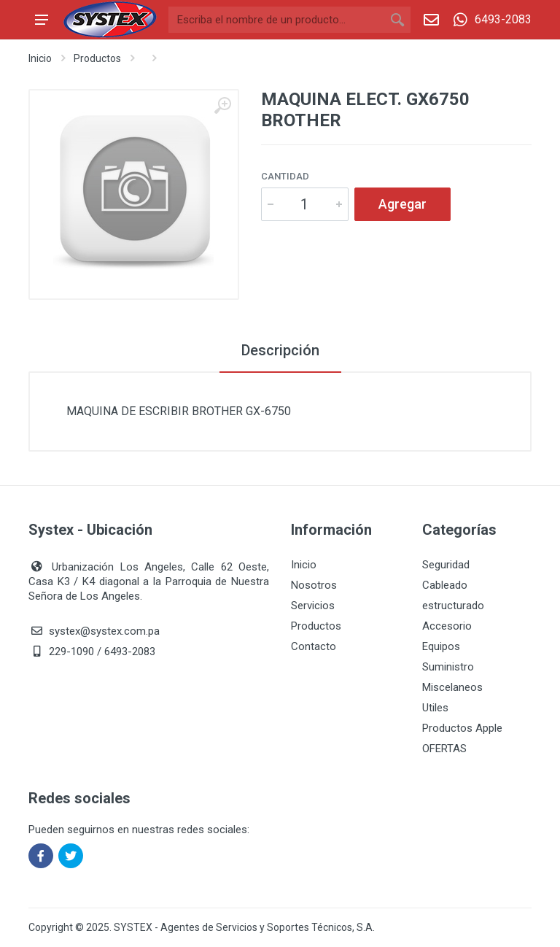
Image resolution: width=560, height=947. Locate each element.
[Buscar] (276, 20)
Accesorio (447, 626)
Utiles (435, 708)
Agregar (402, 204)
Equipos (441, 646)
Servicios (313, 606)
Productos (97, 58)
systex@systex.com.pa (104, 631)
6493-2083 (489, 20)
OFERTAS (444, 749)
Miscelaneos (452, 687)
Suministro (448, 667)
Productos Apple (462, 728)
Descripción (280, 350)
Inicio (40, 58)
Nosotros (314, 585)
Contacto (314, 646)
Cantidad (285, 176)
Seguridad (446, 565)
